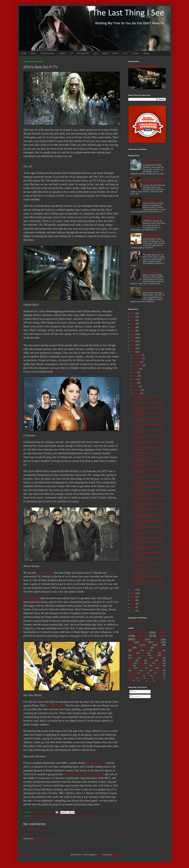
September (138, 365)
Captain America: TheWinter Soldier (83, 774)
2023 (133, 324)
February (137, 390)
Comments (135, 696)
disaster (163, 668)
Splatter (140, 663)
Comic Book (143, 648)
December (138, 355)
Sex (148, 676)
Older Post (114, 834)
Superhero (158, 650)
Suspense (157, 671)
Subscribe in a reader (137, 622)
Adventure (158, 658)
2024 (133, 320)
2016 (133, 348)
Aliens (131, 663)
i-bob (99, 855)
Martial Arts (134, 645)
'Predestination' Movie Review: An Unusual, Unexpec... (146, 548)
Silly (130, 666)
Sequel (154, 655)
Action (105, 53)
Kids (152, 673)
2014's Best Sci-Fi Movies (143, 570)
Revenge (132, 653)
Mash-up (143, 681)
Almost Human (45, 573)
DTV (164, 653)
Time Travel (158, 676)
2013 (133, 593)
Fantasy (151, 660)
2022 (133, 327)
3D (136, 681)
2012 (133, 597)
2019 (133, 338)
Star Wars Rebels (71, 816)
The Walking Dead (96, 763)
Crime (149, 645)
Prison (160, 673)
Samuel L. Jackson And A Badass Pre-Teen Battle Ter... (148, 583)
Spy (160, 660)
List (43, 816)
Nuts (150, 663)
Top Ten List (143, 666)
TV (71, 53)
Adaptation (161, 648)
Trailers (62, 53)
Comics (136, 53)
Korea (143, 653)
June (135, 376)
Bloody (143, 673)
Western (132, 660)
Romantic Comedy (135, 676)
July (135, 372)
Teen (141, 660)
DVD (147, 650)
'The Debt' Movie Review (153, 252)
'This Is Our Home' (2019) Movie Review (153, 217)
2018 (133, 341)
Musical (141, 668)
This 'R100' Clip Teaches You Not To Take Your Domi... (147, 511)
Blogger (115, 855)
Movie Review (138, 632)
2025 (133, 317)
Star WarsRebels (55, 706)
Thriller (144, 642)
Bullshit (135, 671)
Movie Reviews (48, 53)
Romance (157, 666)
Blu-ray (154, 653)
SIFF (131, 642)
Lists (95, 53)
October (137, 362)
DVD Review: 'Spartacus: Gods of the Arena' (153, 235)
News (33, 53)
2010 (133, 604)
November (138, 358)
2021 (133, 331)
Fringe (111, 573)
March (136, 386)
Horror (115, 53)
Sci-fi (62, 816)
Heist (141, 678)
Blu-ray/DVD (83, 53)
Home (24, 53)
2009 (133, 607)
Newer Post (29, 834)
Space (131, 668)
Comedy (155, 640)
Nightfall (151, 681)
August (136, 369)
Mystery (159, 663)
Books (146, 53)
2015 (133, 352)
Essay (148, 678)
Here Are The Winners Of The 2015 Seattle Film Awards (147, 516)
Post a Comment (34, 829)
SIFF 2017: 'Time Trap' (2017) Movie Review (152, 271)
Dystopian (145, 658)
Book (164, 655)
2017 (133, 345)
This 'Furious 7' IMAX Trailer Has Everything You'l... (146, 398)
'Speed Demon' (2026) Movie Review (152, 199)
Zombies (136, 650)
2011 (133, 600)
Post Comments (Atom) (44, 839)
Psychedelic (159, 678)
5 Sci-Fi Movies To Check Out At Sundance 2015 (146, 448)
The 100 (81, 816)
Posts (133, 692)
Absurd (152, 668)
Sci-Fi (125, 53)
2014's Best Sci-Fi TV (141, 573)
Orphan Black (54, 816)
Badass (140, 640)
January (137, 393)
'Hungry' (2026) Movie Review (143, 66)
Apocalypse (132, 673)
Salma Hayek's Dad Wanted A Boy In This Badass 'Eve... (147, 488)
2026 (133, 313)
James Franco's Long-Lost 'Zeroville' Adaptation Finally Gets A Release (154, 181)
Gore (146, 671)
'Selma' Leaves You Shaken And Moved (148, 538)
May (135, 379)
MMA (130, 681)
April (135, 383)
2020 (133, 334)
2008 (133, 611)
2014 (133, 590)
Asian (157, 642)
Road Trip (132, 678)
